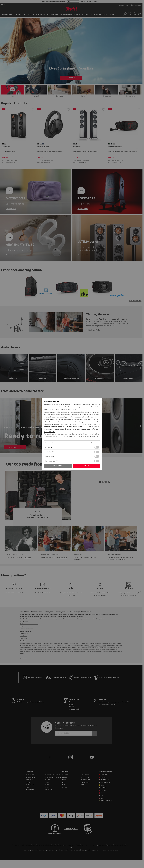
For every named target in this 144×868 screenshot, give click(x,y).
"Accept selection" (49, 431)
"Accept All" (64, 424)
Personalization (49, 456)
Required (48, 443)
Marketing (48, 452)
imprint (46, 439)
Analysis (47, 447)
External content (50, 461)
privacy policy (89, 436)
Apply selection (58, 466)
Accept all (86, 466)
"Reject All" (62, 417)
